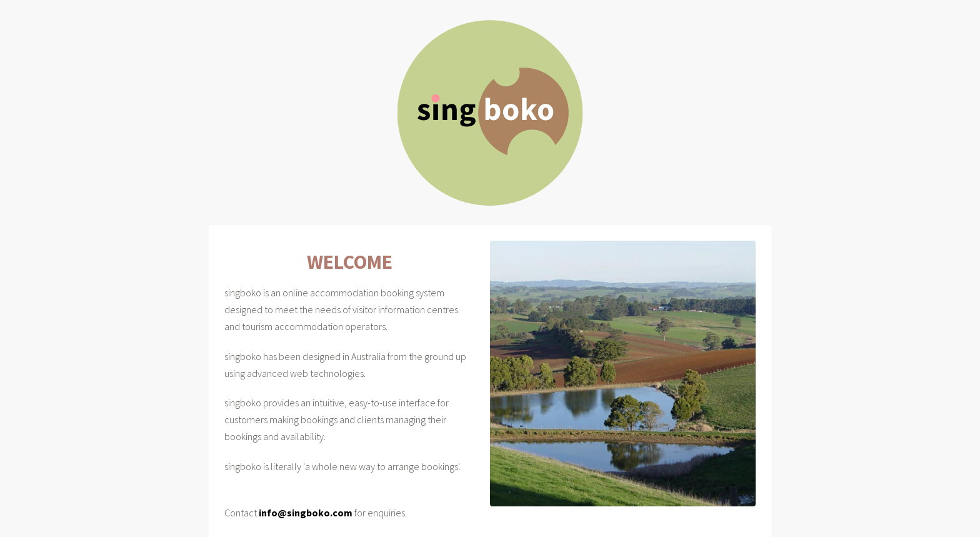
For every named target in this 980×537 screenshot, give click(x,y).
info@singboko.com (306, 513)
